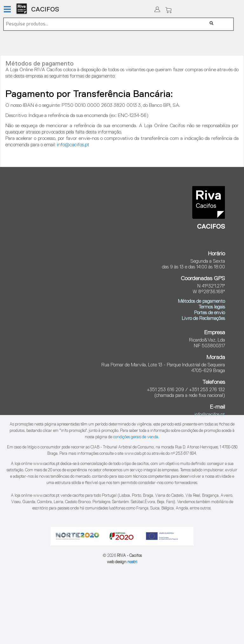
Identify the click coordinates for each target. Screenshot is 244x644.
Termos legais (212, 307)
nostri (132, 562)
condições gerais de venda (136, 437)
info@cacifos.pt (73, 145)
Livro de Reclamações (203, 319)
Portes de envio (210, 313)
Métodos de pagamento (201, 301)
